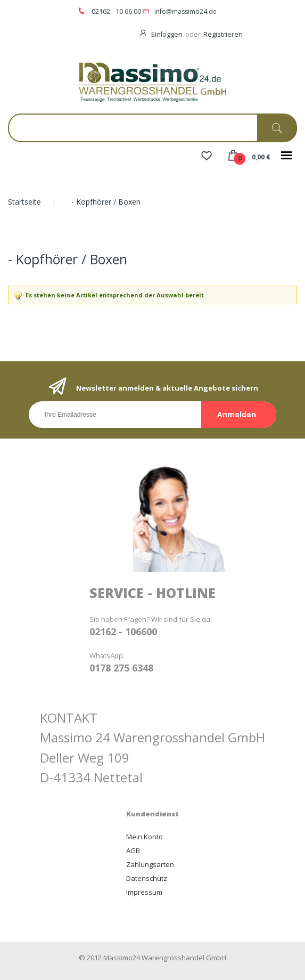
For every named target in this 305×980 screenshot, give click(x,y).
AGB (133, 851)
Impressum (144, 892)
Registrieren (223, 34)
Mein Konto (145, 837)
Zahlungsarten (150, 864)
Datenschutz (147, 878)
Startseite (24, 202)
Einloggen (167, 34)
